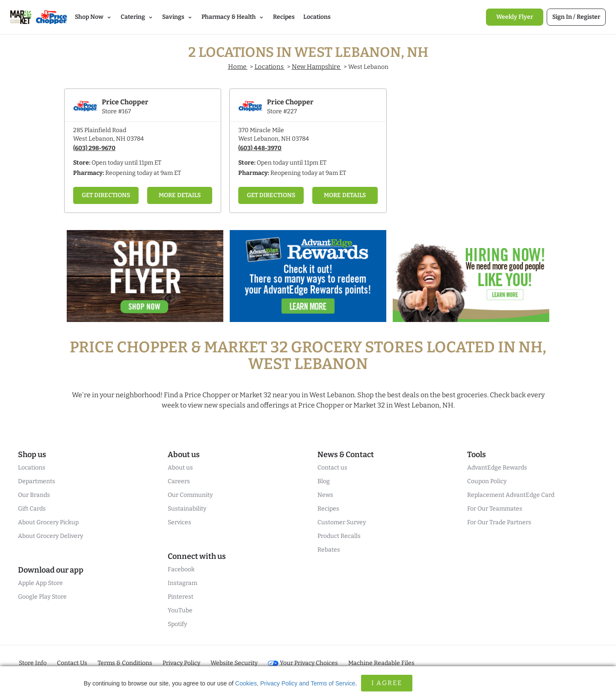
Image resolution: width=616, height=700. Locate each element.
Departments (37, 481)
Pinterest (181, 597)
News (325, 495)
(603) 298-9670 (94, 148)
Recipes (328, 509)
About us (180, 468)
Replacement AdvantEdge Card (511, 495)
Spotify (177, 624)
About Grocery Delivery (50, 536)
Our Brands (34, 495)
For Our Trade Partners (499, 522)
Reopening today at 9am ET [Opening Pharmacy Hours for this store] (143, 173)
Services (179, 522)
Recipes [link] (284, 17)
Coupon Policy (487, 481)
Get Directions (106, 195)
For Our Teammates (495, 509)
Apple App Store (40, 583)
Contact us (332, 468)
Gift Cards (32, 509)
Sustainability (187, 509)
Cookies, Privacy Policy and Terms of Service (295, 683)
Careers (179, 481)
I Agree (387, 683)
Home (238, 67)
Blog (324, 481)
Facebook (181, 569)
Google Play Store (42, 597)
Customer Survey (342, 522)
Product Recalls (339, 536)
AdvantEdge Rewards (497, 468)
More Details (180, 195)
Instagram (182, 583)
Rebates (329, 550)
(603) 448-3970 (260, 148)
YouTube (180, 610)
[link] (515, 17)
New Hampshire (317, 67)
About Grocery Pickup (48, 522)
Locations (270, 67)
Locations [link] (317, 17)
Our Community (190, 495)
